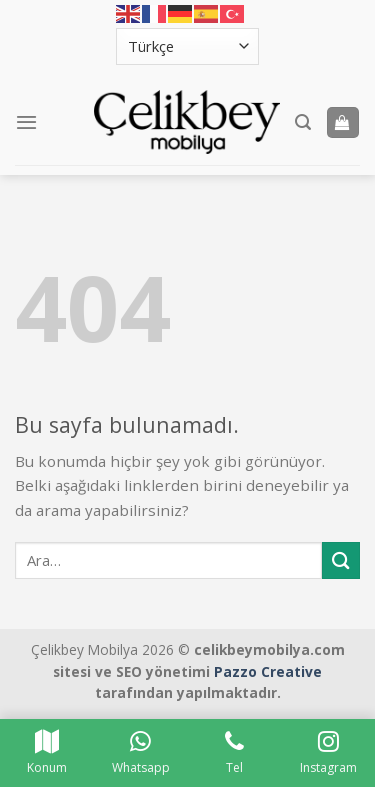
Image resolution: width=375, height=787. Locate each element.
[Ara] (303, 122)
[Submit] (341, 560)
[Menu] (26, 122)
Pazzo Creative (268, 671)
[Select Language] (188, 46)
